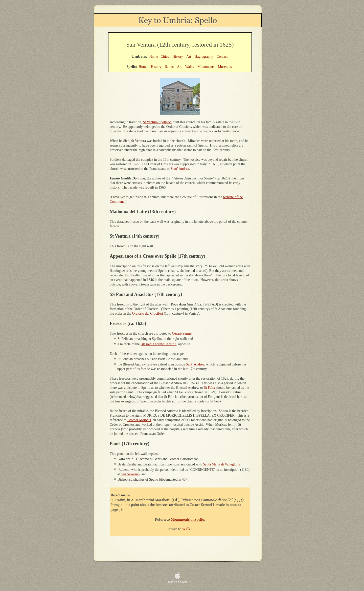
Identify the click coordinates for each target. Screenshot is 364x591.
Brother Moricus (139, 420)
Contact (222, 57)
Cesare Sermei (182, 333)
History (178, 57)
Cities (165, 57)
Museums (225, 67)
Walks (190, 67)
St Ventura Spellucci (157, 122)
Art (189, 57)
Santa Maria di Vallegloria (222, 464)
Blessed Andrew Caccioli (158, 344)
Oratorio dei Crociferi (148, 313)
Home (154, 57)
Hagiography (204, 57)
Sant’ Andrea (180, 169)
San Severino (130, 474)
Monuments (206, 67)
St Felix (210, 388)
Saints (169, 67)
